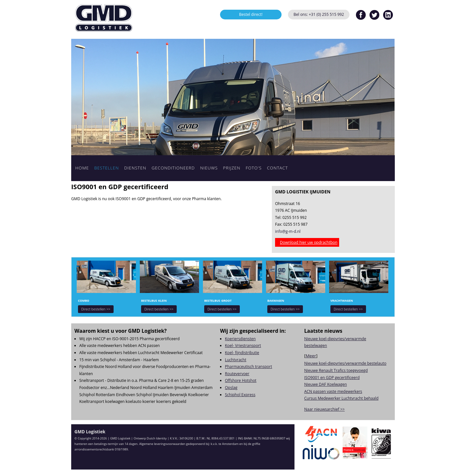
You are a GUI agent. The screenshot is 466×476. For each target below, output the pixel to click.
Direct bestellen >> (96, 309)
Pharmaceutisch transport (249, 367)
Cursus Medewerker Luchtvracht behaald (341, 398)
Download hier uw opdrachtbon (309, 242)
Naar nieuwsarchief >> (324, 409)
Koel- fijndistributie (242, 353)
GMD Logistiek (104, 18)
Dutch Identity (157, 438)
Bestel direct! (251, 14)
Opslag (231, 388)
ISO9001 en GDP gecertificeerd (332, 378)
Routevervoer (237, 374)
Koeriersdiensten (240, 339)
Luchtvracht (236, 360)
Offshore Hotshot (241, 380)
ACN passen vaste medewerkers (333, 391)
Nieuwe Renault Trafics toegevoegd (336, 370)
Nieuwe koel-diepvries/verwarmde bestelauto (345, 363)
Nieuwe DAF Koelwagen (326, 384)
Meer (311, 356)
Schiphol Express (240, 395)
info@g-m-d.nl (288, 231)
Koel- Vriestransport (243, 346)
